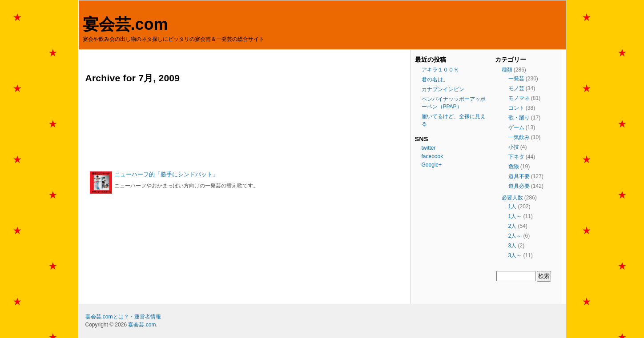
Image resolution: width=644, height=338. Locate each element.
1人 (513, 207)
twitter (429, 148)
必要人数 (512, 198)
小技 (514, 147)
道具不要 (519, 176)
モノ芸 (516, 88)
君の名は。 (435, 80)
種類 (507, 70)
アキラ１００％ (440, 70)
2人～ (515, 236)
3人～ (515, 255)
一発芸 (516, 79)
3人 (513, 246)
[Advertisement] (246, 127)
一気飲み (519, 137)
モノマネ (519, 98)
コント (516, 108)
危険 (514, 167)
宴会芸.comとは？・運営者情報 (123, 317)
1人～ (515, 216)
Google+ (432, 165)
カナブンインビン (443, 89)
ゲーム (516, 127)
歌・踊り (519, 118)
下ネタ (516, 157)
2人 (513, 226)
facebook (433, 156)
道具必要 (519, 186)
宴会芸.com (125, 24)
